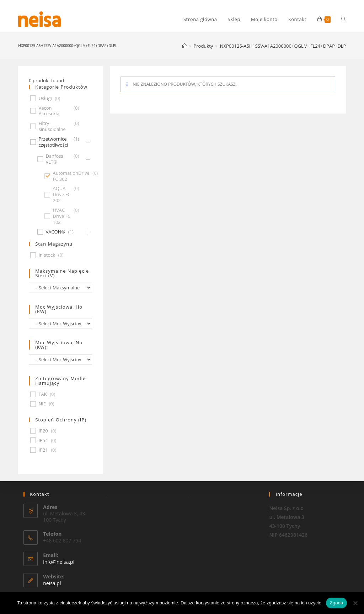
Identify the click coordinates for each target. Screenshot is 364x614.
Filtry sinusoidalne (52, 126)
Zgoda (336, 603)
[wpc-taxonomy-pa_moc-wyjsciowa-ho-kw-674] (60, 324)
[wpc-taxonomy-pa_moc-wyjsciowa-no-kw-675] (60, 359)
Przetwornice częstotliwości (53, 142)
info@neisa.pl (59, 562)
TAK (42, 394)
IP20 (43, 431)
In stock (47, 255)
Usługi (45, 98)
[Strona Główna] (184, 46)
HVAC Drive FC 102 (61, 216)
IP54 (43, 440)
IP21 (43, 450)
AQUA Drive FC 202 (61, 195)
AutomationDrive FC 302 (71, 176)
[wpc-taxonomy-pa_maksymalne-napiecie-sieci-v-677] (60, 288)
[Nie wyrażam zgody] (355, 603)
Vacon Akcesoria (49, 111)
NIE (42, 404)
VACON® (55, 232)
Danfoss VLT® (54, 159)
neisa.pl (52, 583)
